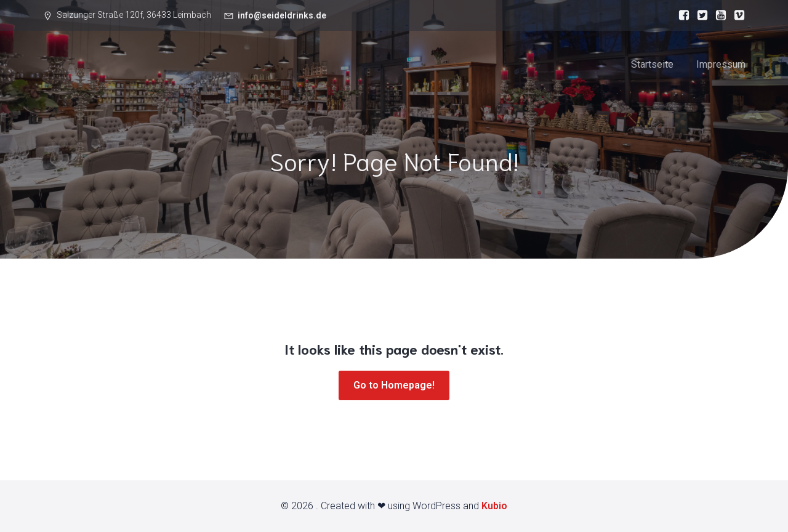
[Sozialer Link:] (681, 15)
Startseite (652, 64)
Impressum (721, 64)
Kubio (494, 506)
